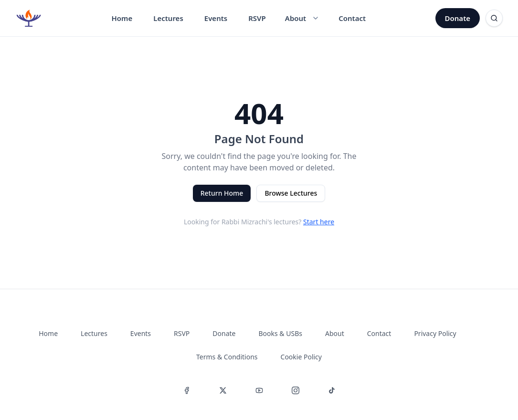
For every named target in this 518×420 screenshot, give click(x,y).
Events (216, 18)
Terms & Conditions (227, 357)
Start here (319, 222)
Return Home (222, 193)
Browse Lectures (291, 193)
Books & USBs (280, 333)
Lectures (168, 18)
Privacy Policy (435, 333)
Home (122, 18)
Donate (458, 18)
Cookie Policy (301, 357)
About (335, 333)
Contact (352, 18)
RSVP (257, 18)
